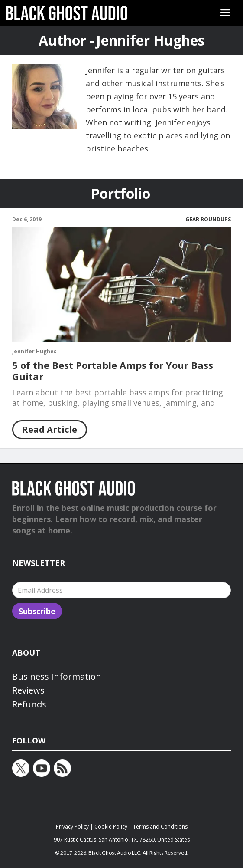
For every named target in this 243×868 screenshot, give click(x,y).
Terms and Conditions (160, 827)
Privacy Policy (72, 827)
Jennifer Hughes (34, 352)
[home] (67, 13)
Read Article (50, 429)
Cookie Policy (111, 827)
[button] (225, 13)
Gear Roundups (208, 220)
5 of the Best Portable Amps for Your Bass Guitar (113, 371)
